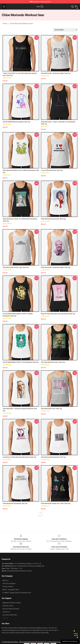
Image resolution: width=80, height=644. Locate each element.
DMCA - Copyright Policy (11, 590)
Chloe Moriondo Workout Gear (21, 23)
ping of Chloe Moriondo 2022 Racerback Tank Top (58, 314)
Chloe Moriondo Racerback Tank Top (53, 219)
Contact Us (6, 612)
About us (5, 580)
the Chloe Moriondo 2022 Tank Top (53, 362)
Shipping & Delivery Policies (12, 603)
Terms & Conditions (9, 583)
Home (5, 23)
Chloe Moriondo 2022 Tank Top (51, 409)
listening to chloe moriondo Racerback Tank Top (19, 457)
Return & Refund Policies (11, 609)
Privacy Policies (8, 587)
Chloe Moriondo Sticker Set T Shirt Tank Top (56, 503)
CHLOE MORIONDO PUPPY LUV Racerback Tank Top (21, 362)
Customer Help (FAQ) (10, 615)
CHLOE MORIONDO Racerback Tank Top (16, 122)
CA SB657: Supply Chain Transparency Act (17, 593)
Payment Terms (8, 606)
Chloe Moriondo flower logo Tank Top (16, 267)
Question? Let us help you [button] (70, 641)
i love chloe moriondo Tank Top (52, 170)
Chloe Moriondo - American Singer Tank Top (56, 73)
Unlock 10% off (76, 635)
